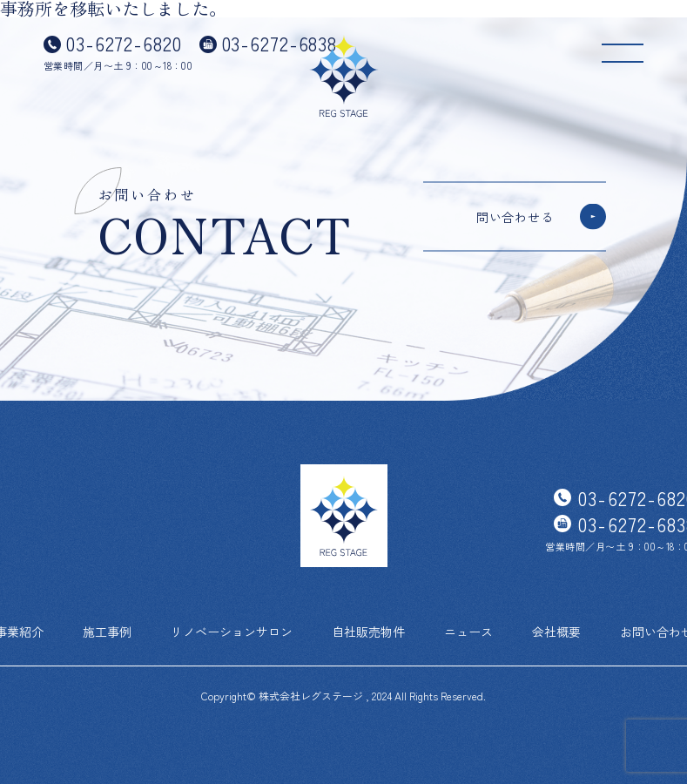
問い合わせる (515, 217)
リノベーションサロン (232, 632)
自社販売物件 (368, 632)
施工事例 (107, 632)
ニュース (468, 632)
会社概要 (556, 632)
